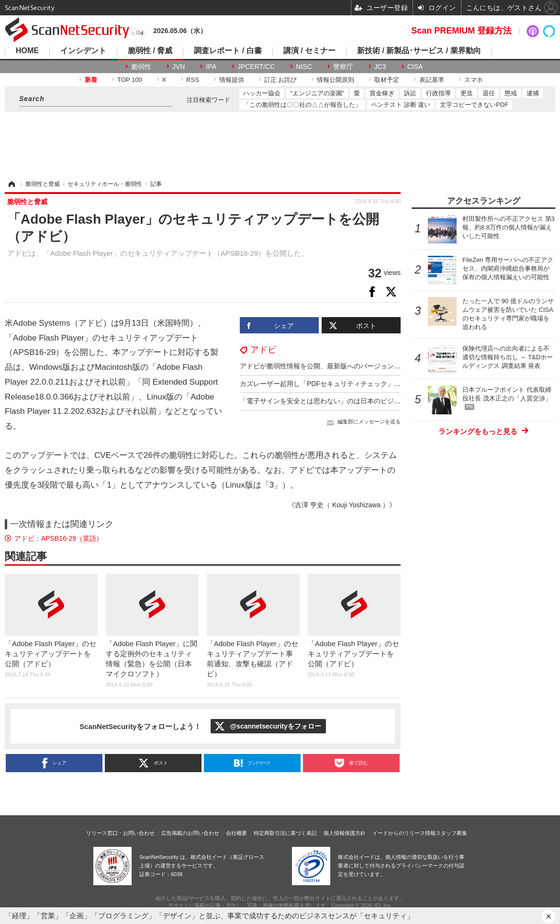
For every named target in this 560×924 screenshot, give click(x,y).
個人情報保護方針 (345, 833)
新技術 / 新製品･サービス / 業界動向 (419, 51)
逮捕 (533, 93)
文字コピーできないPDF (474, 105)
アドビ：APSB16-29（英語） (59, 538)
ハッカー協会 (262, 93)
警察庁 (343, 67)
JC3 (380, 67)
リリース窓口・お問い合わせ (120, 833)
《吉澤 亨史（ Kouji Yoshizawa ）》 (342, 505)
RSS (193, 80)
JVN (179, 67)
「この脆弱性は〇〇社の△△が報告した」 (302, 105)
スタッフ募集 (451, 833)
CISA (415, 67)
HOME (27, 51)
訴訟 (410, 93)
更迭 (467, 93)
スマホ (474, 80)
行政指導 (438, 93)
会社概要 (236, 833)
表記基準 (432, 80)
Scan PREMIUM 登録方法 (461, 31)
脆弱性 (141, 67)
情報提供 (232, 80)
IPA (211, 67)
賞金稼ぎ (382, 93)
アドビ (263, 350)
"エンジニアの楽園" (317, 93)
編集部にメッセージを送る (369, 422)
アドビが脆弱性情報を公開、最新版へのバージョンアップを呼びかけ (344, 366)
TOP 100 (130, 80)
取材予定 (387, 80)
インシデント (83, 51)
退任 (489, 93)
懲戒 (511, 93)
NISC (304, 67)
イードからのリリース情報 (404, 833)
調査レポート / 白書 (228, 51)
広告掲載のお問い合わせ (190, 833)
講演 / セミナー (309, 51)
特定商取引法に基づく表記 (285, 833)
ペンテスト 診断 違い (401, 105)
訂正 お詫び (281, 80)
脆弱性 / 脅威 (150, 51)
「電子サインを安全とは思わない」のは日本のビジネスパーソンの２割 (347, 401)
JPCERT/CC (256, 67)
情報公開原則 (336, 80)
